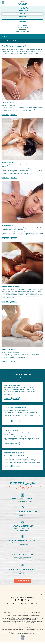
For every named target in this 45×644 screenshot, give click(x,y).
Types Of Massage (6, 41)
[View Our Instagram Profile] (25, 600)
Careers (17, 594)
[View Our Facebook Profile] (16, 600)
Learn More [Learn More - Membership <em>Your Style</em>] (23, 581)
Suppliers (11, 594)
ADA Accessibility (34, 604)
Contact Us (24, 594)
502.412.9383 (22, 14)
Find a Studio (31, 594)
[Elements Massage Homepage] (22, 3)
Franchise (5, 594)
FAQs (15, 41)
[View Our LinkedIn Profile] (29, 600)
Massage (4, 36)
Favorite (23, 17)
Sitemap (9, 604)
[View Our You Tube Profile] (22, 600)
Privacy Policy (25, 604)
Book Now (22, 21)
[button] (3, 3)
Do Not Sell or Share (22, 606)
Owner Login (40, 594)
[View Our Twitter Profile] (19, 600)
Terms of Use (16, 604)
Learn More (5, 114)
